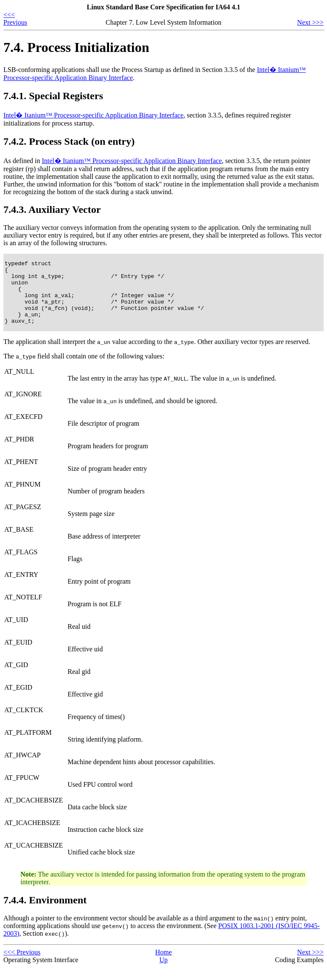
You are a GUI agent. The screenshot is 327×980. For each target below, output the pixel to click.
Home (163, 965)
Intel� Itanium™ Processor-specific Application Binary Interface (93, 115)
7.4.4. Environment (45, 913)
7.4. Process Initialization (76, 47)
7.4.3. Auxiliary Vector (52, 209)
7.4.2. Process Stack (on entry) (69, 141)
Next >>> (310, 22)
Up (163, 973)
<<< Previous (15, 19)
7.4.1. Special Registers (53, 96)
